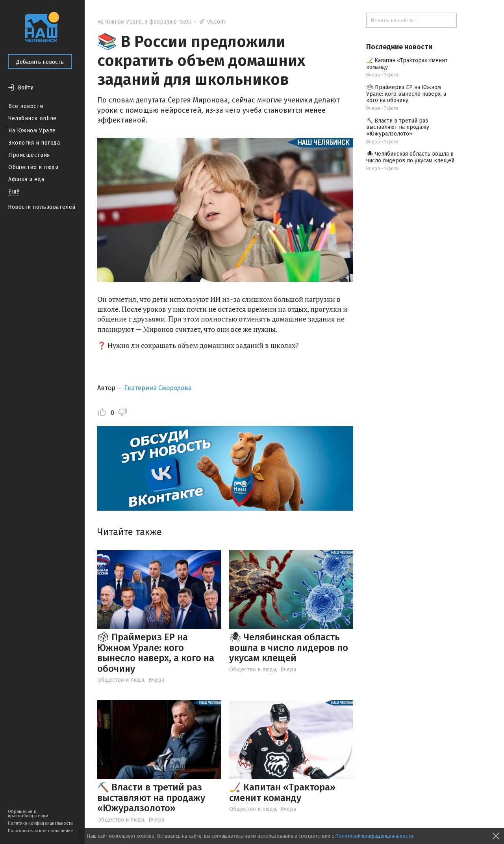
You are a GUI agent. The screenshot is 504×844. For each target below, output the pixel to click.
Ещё (14, 192)
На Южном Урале (32, 131)
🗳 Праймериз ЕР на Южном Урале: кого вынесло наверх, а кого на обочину (156, 653)
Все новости (26, 106)
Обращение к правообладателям (28, 814)
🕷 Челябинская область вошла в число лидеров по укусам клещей (289, 648)
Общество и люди (33, 167)
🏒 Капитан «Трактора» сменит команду (282, 792)
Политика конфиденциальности (40, 823)
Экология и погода (34, 143)
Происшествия (29, 155)
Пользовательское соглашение (41, 831)
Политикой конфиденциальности (374, 836)
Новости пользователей (42, 207)
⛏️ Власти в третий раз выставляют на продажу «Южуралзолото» (151, 798)
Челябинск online (32, 118)
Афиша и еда (26, 179)
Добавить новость (40, 62)
